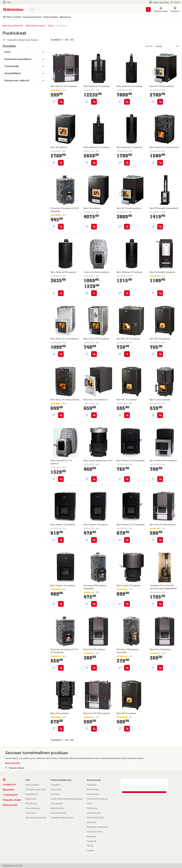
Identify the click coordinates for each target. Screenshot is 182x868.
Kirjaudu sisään (12, 800)
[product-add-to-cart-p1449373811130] (61, 668)
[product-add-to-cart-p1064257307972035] (127, 729)
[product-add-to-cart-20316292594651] (160, 354)
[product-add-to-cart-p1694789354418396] (160, 227)
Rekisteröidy (10, 805)
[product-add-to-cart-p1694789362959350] (61, 540)
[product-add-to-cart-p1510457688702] (94, 354)
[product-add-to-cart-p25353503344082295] (160, 540)
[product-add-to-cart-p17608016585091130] (127, 354)
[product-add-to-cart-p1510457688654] (94, 668)
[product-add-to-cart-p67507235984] (160, 102)
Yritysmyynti (10, 795)
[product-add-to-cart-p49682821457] (61, 354)
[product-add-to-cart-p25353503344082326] (61, 729)
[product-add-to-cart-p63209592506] (61, 415)
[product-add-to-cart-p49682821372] (127, 102)
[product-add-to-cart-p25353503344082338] (94, 729)
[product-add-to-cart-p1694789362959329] (94, 540)
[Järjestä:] (166, 46)
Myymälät (9, 790)
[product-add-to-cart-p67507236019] (61, 163)
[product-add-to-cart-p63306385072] (160, 604)
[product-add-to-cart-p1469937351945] (94, 604)
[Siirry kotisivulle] (13, 10)
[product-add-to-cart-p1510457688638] (127, 293)
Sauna (51, 26)
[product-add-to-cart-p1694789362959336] (127, 540)
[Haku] (148, 9)
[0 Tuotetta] (175, 9)
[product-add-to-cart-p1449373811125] (61, 227)
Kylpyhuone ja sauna (35, 26)
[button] (161, 9)
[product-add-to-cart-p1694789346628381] (61, 604)
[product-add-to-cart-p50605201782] (160, 293)
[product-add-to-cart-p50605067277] (94, 293)
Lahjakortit (9, 784)
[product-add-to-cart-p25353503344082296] (61, 102)
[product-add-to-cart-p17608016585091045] (127, 415)
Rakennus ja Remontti (13, 26)
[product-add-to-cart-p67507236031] (127, 227)
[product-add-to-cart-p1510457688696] (127, 163)
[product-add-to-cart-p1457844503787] (127, 668)
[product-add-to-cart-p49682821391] (61, 293)
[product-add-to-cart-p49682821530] (94, 102)
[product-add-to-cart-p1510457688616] (94, 479)
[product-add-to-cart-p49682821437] (94, 163)
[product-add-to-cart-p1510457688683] (160, 668)
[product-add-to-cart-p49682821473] (94, 415)
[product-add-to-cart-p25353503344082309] (127, 604)
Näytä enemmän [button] (13, 763)
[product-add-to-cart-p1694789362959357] (160, 479)
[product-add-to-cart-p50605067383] (61, 479)
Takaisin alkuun (15, 768)
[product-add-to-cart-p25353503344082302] (160, 415)
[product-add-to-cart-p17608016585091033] (160, 163)
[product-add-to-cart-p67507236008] (94, 227)
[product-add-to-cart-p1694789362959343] (127, 479)
